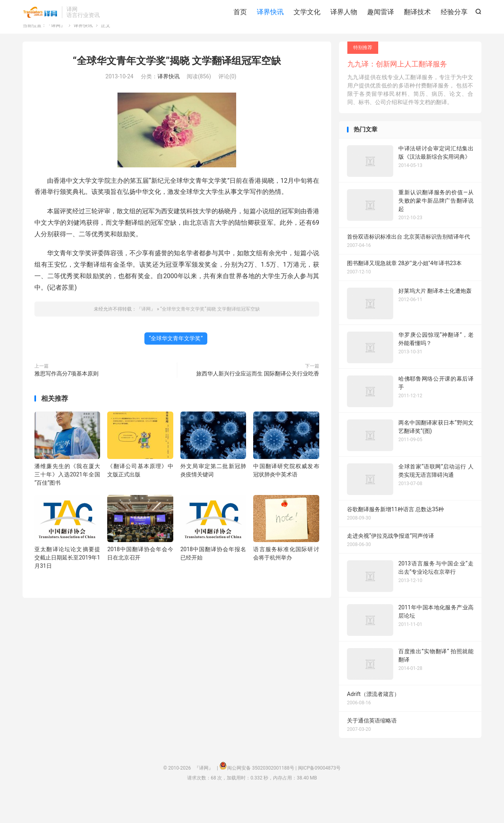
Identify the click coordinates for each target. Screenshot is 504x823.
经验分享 (454, 28)
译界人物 (344, 28)
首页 (240, 28)
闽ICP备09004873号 (319, 794)
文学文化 (307, 28)
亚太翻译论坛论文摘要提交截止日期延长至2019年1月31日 (67, 583)
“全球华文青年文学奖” (176, 364)
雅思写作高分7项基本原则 (66, 399)
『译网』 (40, 28)
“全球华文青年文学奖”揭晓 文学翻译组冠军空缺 (177, 86)
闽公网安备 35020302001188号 (261, 794)
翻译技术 (417, 28)
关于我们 (434, 10)
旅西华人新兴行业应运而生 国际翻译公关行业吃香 (258, 399)
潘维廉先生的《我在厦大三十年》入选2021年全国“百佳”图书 (67, 500)
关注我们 (466, 10)
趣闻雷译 (381, 28)
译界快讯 (270, 28)
